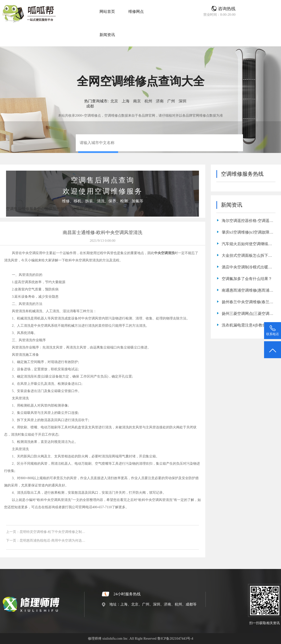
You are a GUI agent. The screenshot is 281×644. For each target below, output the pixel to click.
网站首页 (107, 11)
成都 (90, 106)
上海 (126, 101)
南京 (137, 101)
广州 (171, 101)
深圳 (182, 101)
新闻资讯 (107, 35)
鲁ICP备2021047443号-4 (175, 638)
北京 (114, 101)
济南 (160, 101)
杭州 (148, 101)
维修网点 (136, 11)
